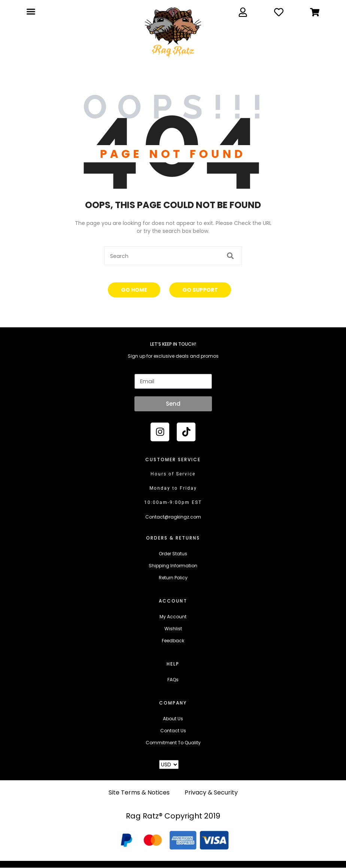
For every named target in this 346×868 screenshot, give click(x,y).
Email (141, 369)
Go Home (134, 290)
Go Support (200, 290)
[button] (31, 12)
